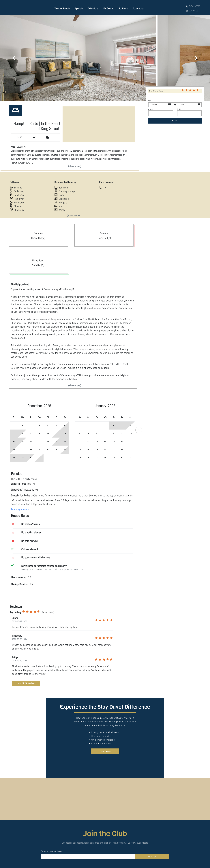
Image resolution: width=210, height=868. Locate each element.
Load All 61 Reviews (26, 683)
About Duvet (138, 8)
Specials (79, 8)
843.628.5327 (195, 6)
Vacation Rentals (62, 8)
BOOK (175, 121)
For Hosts (123, 8)
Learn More (105, 751)
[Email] (88, 857)
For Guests (108, 8)
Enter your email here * (52, 851)
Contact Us (193, 11)
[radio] (24, 612)
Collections (93, 8)
